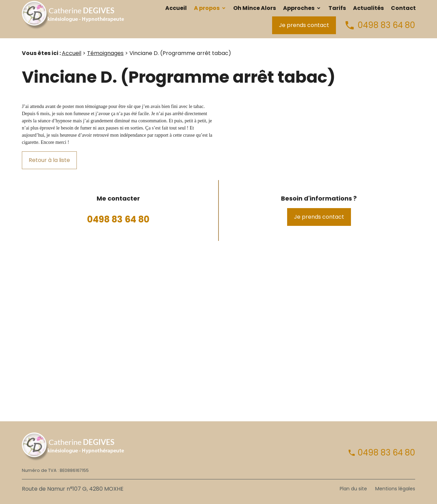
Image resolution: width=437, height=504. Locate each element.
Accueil (176, 8)
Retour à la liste (49, 160)
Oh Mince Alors (255, 8)
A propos (207, 8)
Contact (403, 8)
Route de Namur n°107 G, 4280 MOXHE (73, 489)
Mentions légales (395, 489)
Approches (299, 8)
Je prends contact (304, 25)
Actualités (368, 8)
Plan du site (353, 489)
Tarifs (337, 8)
